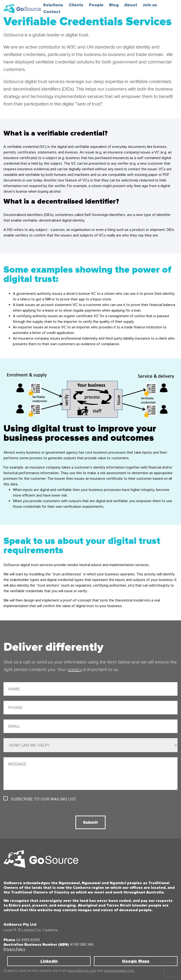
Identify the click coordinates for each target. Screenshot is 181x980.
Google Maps (136, 961)
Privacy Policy (14, 949)
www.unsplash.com (119, 971)
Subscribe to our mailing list (44, 799)
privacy (75, 670)
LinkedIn (49, 961)
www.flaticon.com (82, 971)
